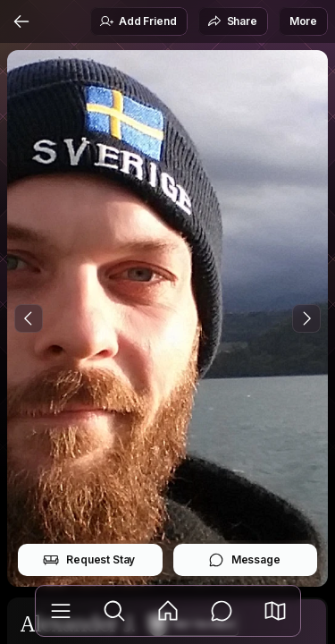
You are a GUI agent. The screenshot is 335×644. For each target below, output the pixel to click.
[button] (275, 611)
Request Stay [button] (89, 560)
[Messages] (222, 611)
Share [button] (232, 21)
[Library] (61, 611)
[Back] (21, 21)
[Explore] (114, 611)
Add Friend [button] (138, 21)
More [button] (303, 21)
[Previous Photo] (29, 318)
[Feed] (168, 611)
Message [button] (244, 560)
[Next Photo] (306, 318)
